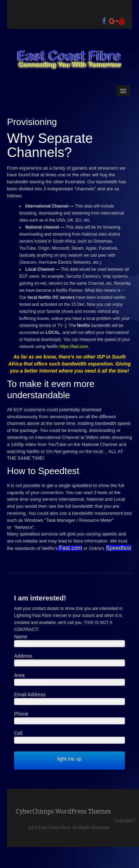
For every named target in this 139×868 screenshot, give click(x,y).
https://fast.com (74, 347)
